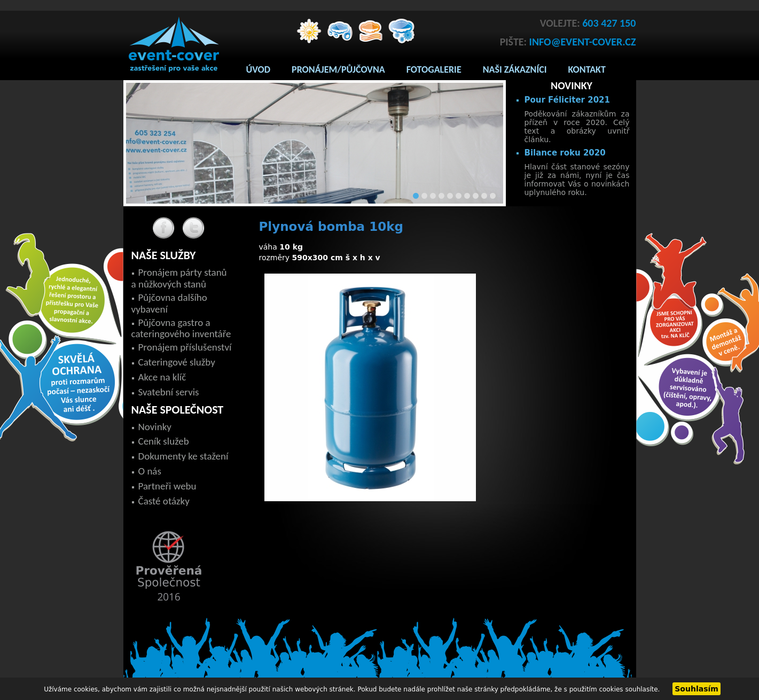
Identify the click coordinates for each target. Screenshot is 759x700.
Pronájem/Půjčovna (338, 69)
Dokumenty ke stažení (183, 456)
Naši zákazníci (515, 69)
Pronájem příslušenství (185, 347)
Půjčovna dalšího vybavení (169, 303)
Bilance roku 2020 (565, 153)
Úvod (259, 69)
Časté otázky (164, 501)
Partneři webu (167, 486)
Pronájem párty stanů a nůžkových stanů (179, 278)
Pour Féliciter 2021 (567, 100)
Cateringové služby (177, 362)
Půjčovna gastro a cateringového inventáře (181, 328)
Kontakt (587, 69)
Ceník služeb (164, 441)
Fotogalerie (434, 69)
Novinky (155, 427)
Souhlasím (697, 689)
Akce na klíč (162, 377)
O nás (150, 471)
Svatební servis (169, 392)
